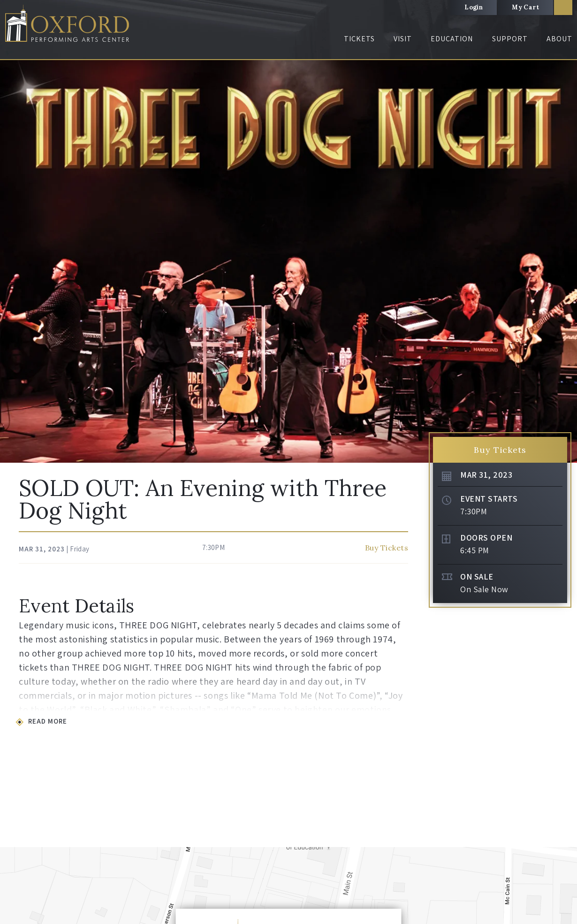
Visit (403, 39)
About (559, 39)
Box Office (531, 735)
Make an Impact (362, 775)
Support (510, 39)
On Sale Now (484, 168)
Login (474, 7)
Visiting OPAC (173, 730)
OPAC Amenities (176, 745)
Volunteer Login (519, 864)
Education (452, 39)
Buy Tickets (387, 126)
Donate (350, 730)
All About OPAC (454, 730)
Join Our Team (453, 760)
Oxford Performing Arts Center (70, 24)
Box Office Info (87, 745)
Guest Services (174, 760)
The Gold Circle (362, 745)
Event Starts (489, 77)
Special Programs (91, 775)
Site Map (268, 918)
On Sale (477, 155)
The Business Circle (367, 760)
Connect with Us (455, 745)
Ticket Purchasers (91, 760)
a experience (522, 917)
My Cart (525, 7)
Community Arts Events (270, 775)
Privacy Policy (228, 918)
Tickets (359, 39)
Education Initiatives (266, 745)
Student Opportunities (268, 730)
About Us (529, 720)
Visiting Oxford (175, 775)
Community (449, 775)
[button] (11, 661)
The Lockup (532, 750)
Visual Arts (251, 760)
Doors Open (486, 116)
